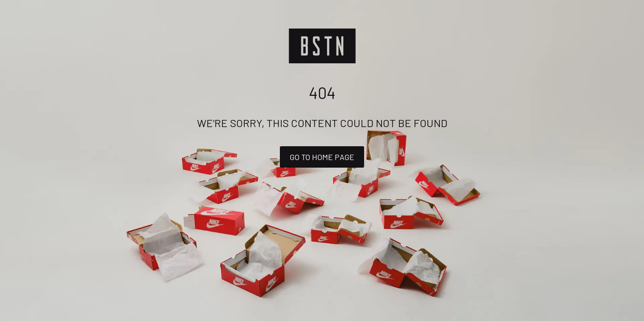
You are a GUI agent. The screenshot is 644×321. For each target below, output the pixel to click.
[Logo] (322, 46)
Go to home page (322, 157)
